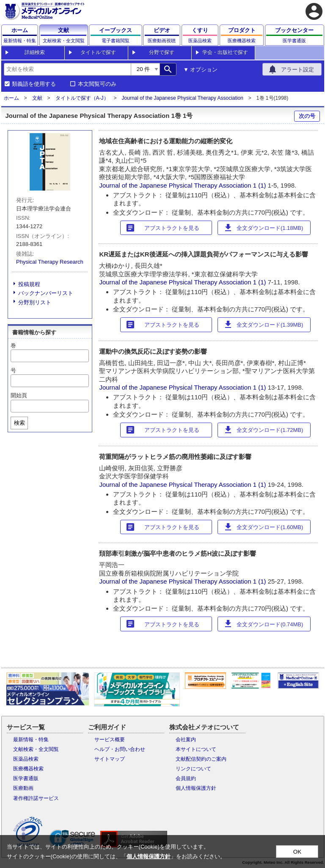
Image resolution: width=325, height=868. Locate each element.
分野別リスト (35, 302)
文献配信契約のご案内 (201, 759)
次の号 (307, 116)
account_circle (314, 11)
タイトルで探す (98, 52)
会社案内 (186, 740)
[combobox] (67, 69)
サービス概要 (110, 740)
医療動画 (23, 788)
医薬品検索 (26, 759)
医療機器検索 (28, 769)
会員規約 (186, 778)
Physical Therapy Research (50, 262)
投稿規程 (29, 284)
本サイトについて (196, 749)
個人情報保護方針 (196, 788)
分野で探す (162, 52)
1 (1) (260, 185)
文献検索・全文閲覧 (36, 749)
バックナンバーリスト (46, 293)
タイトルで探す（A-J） (82, 98)
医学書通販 (26, 778)
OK (297, 852)
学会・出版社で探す (225, 52)
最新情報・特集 (31, 740)
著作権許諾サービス (36, 798)
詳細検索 (35, 52)
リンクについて (193, 769)
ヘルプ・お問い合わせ (120, 749)
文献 (37, 98)
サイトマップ (110, 759)
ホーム (11, 98)
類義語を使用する (34, 84)
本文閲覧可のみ (97, 84)
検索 (19, 423)
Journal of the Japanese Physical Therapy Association (183, 98)
